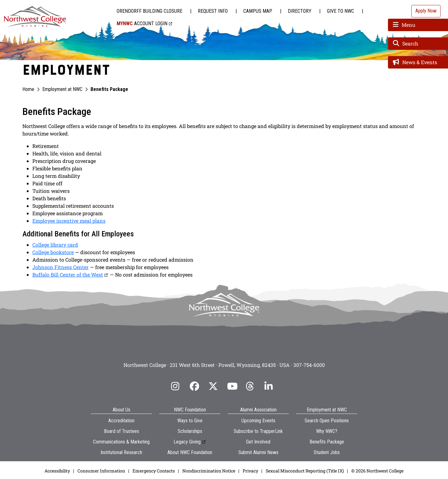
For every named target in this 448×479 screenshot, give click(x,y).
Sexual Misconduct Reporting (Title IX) (305, 471)
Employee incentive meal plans (69, 221)
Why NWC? (327, 431)
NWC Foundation (190, 410)
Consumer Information (101, 471)
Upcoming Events (258, 421)
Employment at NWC (62, 89)
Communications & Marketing (121, 442)
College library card (55, 245)
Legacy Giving (187, 442)
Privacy (250, 471)
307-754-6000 (309, 365)
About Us (121, 410)
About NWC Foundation (190, 452)
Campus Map (258, 11)
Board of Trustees (121, 431)
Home (28, 89)
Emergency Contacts (154, 471)
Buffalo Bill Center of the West (68, 275)
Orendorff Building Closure (149, 11)
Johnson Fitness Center (61, 267)
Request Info (213, 11)
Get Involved (258, 442)
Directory (300, 11)
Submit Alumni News (258, 452)
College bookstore (53, 252)
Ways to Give (190, 421)
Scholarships (190, 431)
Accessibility (57, 471)
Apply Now (426, 11)
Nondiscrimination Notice (209, 471)
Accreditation (121, 421)
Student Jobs (327, 452)
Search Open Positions (327, 421)
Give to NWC (341, 11)
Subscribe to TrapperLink (258, 431)
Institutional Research (121, 452)
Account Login (142, 24)
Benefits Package (327, 442)
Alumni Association (258, 410)
